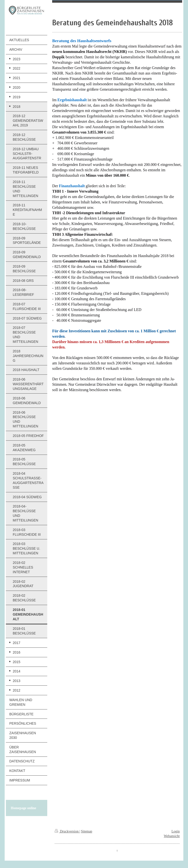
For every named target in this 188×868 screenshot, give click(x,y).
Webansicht (172, 836)
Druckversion (67, 831)
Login (176, 831)
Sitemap (87, 831)
